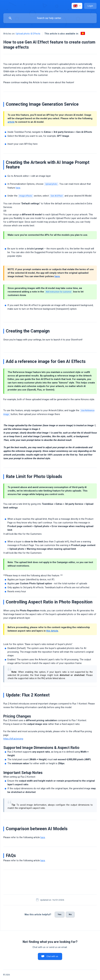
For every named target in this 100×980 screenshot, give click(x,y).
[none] (77, 6)
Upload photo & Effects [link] (28, 34)
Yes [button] (60, 914)
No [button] (70, 914)
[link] (83, 33)
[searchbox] (50, 18)
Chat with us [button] (52, 956)
